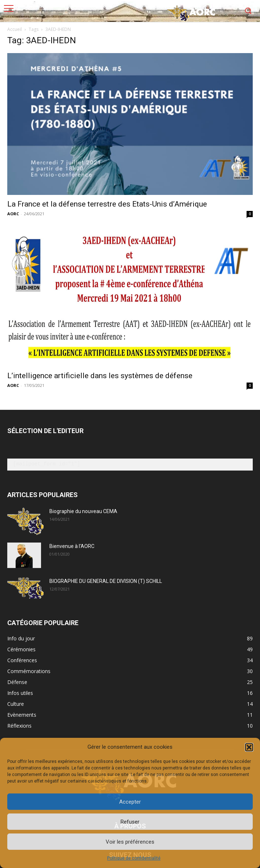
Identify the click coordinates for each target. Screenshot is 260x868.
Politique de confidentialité (134, 858)
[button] (249, 747)
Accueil (15, 29)
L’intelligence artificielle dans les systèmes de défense (100, 376)
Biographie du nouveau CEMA (83, 511)
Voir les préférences (130, 842)
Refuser (130, 822)
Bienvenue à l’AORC (72, 546)
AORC (13, 214)
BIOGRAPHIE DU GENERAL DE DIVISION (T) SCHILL (106, 581)
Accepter (130, 802)
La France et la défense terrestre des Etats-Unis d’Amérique (107, 204)
